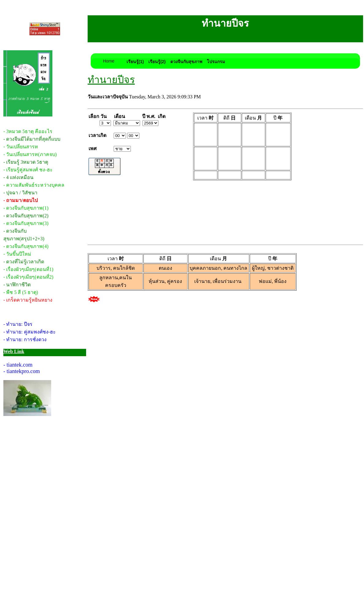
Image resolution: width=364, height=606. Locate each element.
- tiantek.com (18, 365)
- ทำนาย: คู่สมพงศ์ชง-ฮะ (30, 332)
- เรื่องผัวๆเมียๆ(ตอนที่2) (28, 277)
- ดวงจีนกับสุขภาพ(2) (26, 216)
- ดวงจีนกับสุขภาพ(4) (26, 246)
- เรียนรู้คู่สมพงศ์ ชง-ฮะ (28, 170)
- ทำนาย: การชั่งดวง (25, 339)
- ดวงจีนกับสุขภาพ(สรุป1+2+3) (24, 235)
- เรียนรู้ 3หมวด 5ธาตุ (26, 162)
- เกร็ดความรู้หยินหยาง (28, 300)
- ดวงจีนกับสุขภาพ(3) (26, 223)
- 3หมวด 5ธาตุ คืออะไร (28, 131)
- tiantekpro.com (22, 371)
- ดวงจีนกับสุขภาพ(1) (26, 208)
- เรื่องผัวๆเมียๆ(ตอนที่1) (28, 269)
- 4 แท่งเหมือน (18, 177)
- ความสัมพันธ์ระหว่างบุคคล (34, 185)
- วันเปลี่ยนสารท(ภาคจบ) (30, 154)
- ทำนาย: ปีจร (18, 324)
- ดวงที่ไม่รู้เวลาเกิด (24, 262)
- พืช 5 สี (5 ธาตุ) (21, 292)
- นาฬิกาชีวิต (17, 285)
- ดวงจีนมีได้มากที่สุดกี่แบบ (32, 139)
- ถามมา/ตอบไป (21, 200)
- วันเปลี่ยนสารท (21, 147)
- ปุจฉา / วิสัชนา (20, 193)
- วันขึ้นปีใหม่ (17, 254)
